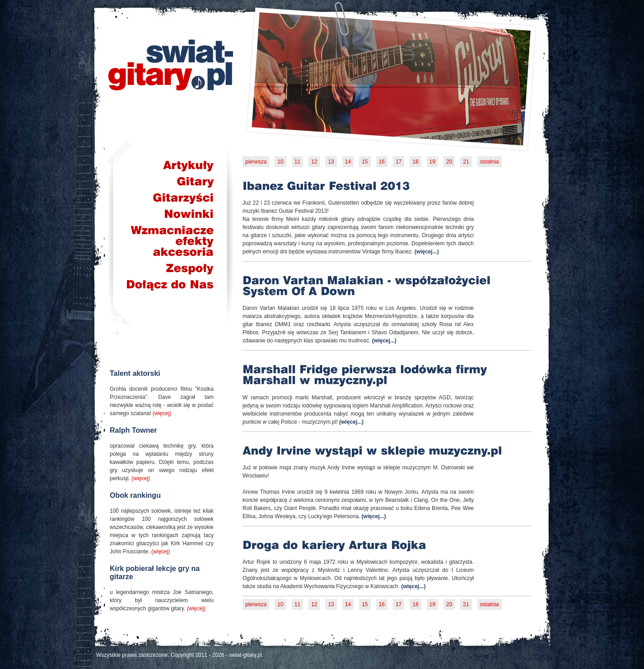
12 (314, 162)
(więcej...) (427, 252)
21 (466, 162)
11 (297, 162)
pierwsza (256, 162)
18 (415, 162)
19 (432, 162)
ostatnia (490, 162)
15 (365, 162)
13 (331, 162)
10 (280, 162)
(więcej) (162, 413)
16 (382, 162)
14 (348, 162)
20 (449, 162)
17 (399, 162)
